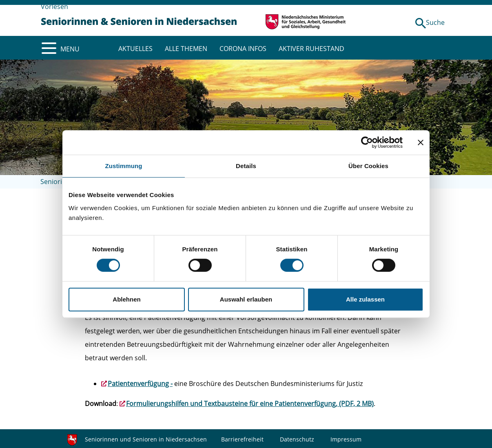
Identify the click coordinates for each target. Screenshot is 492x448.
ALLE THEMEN (186, 49)
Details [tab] (246, 166)
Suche (435, 22)
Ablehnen (126, 299)
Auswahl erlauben (246, 299)
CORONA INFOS (243, 49)
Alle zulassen (365, 299)
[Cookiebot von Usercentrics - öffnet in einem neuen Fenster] (367, 142)
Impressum (346, 439)
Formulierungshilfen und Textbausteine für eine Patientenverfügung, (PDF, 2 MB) (250, 404)
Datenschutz (297, 439)
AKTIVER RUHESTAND (311, 49)
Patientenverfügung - (140, 384)
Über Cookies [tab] (368, 166)
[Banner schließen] (421, 142)
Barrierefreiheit (242, 439)
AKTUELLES (135, 49)
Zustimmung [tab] (124, 166)
